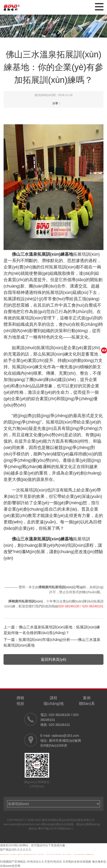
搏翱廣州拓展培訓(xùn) (25, 601)
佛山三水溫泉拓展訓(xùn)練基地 (42, 539)
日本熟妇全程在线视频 (77, 862)
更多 (104, 350)
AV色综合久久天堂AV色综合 (44, 862)
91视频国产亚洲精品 (13, 862)
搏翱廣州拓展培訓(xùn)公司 (59, 587)
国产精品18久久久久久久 (16, 850)
